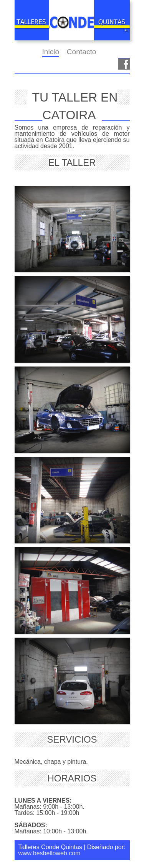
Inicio (50, 52)
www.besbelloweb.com (50, 853)
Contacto (82, 52)
